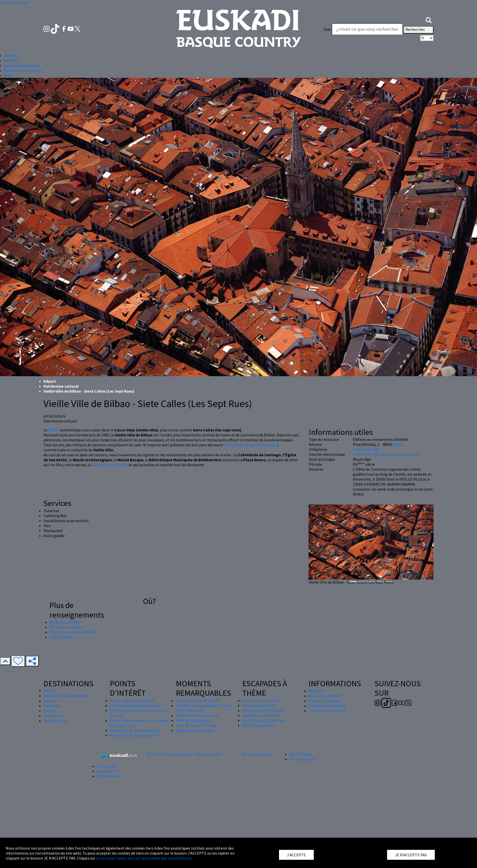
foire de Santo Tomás (110, 465)
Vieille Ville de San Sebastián (134, 735)
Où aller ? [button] (12, 55)
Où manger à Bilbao (66, 627)
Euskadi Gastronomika (261, 715)
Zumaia (50, 711)
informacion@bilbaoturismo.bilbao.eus (386, 454)
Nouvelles (317, 691)
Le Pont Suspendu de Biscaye (134, 705)
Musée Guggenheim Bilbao (132, 700)
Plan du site (107, 766)
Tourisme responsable (328, 711)
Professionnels (302, 759)
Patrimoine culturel (61, 386)
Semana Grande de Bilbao (198, 700)
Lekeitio (50, 701)
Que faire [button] (11, 60)
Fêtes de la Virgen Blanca (197, 715)
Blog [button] (8, 75)
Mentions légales (257, 754)
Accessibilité (108, 771)
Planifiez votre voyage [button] (23, 70)
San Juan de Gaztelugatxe (65, 696)
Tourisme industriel (259, 705)
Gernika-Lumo (56, 721)
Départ (50, 381)
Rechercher (418, 30)
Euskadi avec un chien (260, 700)
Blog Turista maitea (326, 696)
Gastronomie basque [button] (21, 65)
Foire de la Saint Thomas (197, 725)
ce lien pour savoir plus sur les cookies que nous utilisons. (144, 858)
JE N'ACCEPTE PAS (411, 855)
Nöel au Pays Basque (193, 720)
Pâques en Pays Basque (195, 730)
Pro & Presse (300, 754)
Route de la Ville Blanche (263, 710)
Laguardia (52, 706)
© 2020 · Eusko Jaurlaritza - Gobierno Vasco (184, 754)
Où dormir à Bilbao (65, 622)
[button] (429, 19)
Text (327, 29)
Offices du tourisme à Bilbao (73, 632)
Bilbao (54, 430)
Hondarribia (54, 716)
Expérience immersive (327, 706)
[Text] (367, 29)
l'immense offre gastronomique (251, 445)
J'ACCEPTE (296, 855)
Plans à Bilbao (62, 637)
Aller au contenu (14, 2)
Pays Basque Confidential (264, 720)
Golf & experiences (258, 725)
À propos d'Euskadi (324, 701)
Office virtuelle (109, 776)
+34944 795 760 (366, 449)
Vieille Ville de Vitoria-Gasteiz (135, 730)
